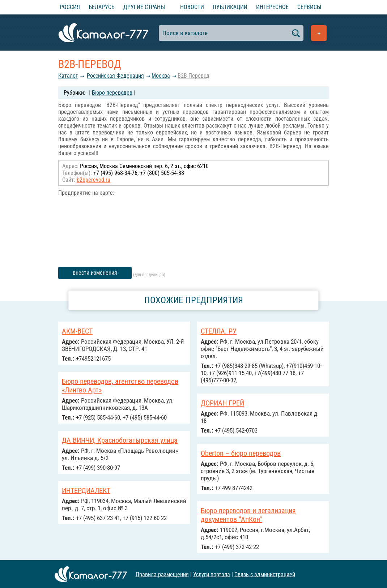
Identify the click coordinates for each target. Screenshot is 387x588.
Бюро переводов (112, 93)
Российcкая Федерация (115, 76)
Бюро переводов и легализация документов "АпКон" (248, 515)
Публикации (230, 7)
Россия (70, 7)
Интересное (272, 7)
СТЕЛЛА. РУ (219, 331)
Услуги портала (212, 574)
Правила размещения (162, 574)
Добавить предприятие (319, 33)
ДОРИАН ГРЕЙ (222, 403)
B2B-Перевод (193, 76)
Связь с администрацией (265, 574)
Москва (161, 76)
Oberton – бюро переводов (241, 453)
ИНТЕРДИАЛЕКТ (86, 490)
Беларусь (102, 7)
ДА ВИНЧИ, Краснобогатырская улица (120, 440)
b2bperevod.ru (93, 180)
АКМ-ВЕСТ (77, 331)
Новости (192, 7)
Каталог (68, 76)
